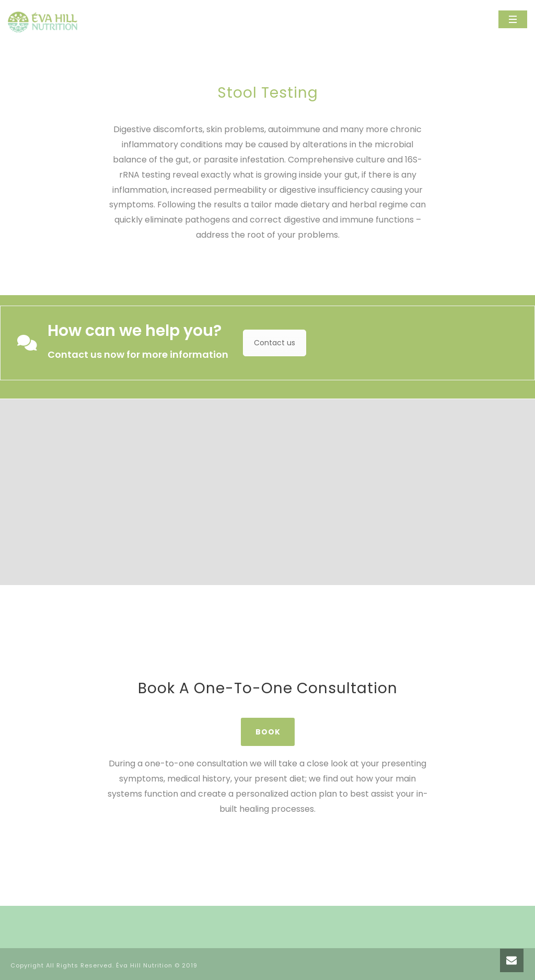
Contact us (275, 343)
